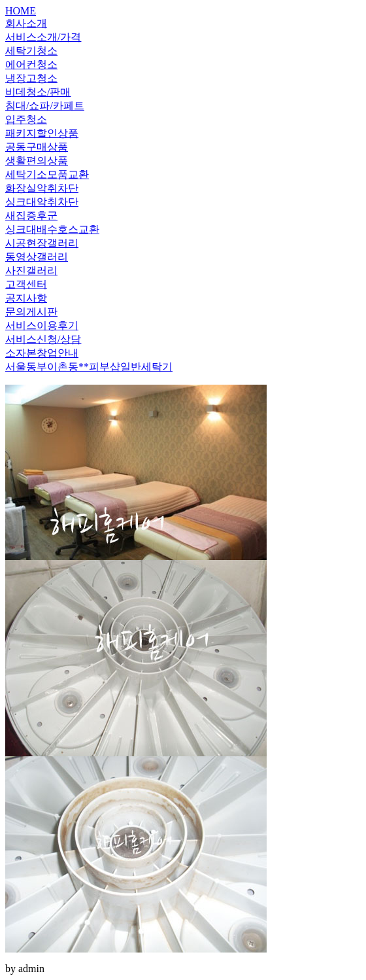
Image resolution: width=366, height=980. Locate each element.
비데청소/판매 (38, 92)
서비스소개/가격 (43, 37)
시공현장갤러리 (42, 243)
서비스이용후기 (42, 325)
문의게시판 (31, 312)
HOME (21, 11)
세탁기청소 (31, 51)
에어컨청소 (31, 64)
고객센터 (26, 284)
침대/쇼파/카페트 (45, 106)
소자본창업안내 (42, 353)
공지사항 (26, 298)
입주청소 (26, 119)
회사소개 (26, 23)
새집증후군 (31, 216)
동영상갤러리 (37, 257)
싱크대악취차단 (42, 202)
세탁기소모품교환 (47, 174)
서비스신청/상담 (43, 339)
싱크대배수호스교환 (52, 229)
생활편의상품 (37, 161)
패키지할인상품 (42, 133)
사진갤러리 (31, 271)
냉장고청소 (31, 78)
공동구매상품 (37, 147)
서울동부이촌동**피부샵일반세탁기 (89, 367)
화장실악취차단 (42, 188)
